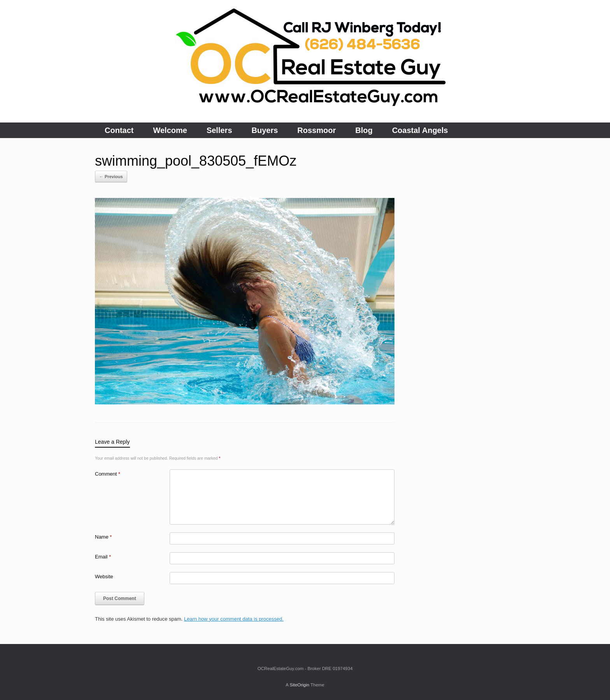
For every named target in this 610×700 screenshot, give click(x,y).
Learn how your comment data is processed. (234, 619)
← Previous (111, 177)
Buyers (265, 130)
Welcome (170, 130)
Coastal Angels (420, 130)
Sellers (219, 130)
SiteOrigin (299, 685)
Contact (119, 130)
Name (103, 537)
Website (104, 577)
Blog (364, 130)
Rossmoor (316, 130)
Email (103, 557)
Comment (108, 474)
